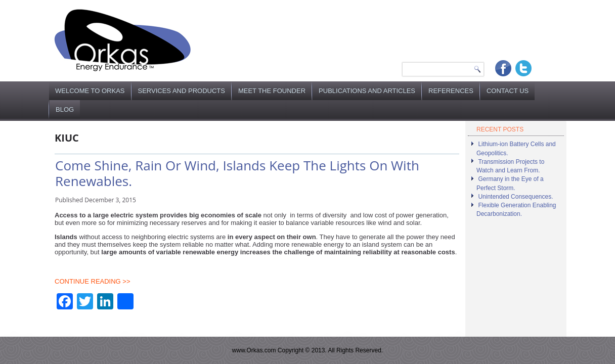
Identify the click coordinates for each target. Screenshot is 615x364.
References (451, 91)
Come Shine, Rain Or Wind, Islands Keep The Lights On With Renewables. (237, 173)
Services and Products (182, 91)
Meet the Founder (272, 91)
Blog (65, 109)
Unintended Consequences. (515, 197)
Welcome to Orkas (90, 91)
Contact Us (508, 91)
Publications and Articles (367, 91)
